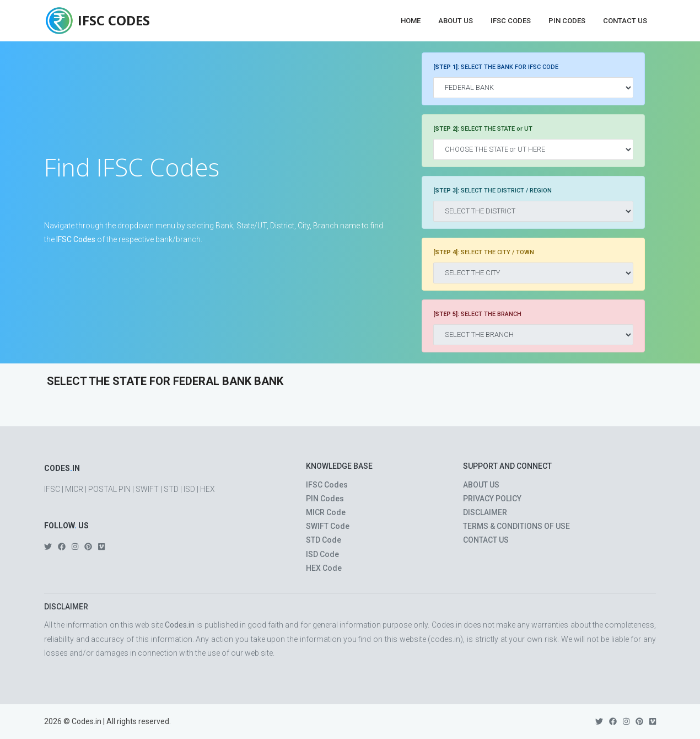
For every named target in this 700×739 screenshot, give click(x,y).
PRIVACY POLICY (492, 499)
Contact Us (625, 21)
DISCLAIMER (485, 512)
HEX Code (324, 568)
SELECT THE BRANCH (477, 314)
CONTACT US (486, 540)
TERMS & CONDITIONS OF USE (516, 526)
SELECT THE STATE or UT (483, 129)
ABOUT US (481, 485)
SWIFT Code (328, 526)
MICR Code (326, 512)
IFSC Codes (511, 21)
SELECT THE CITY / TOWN (484, 252)
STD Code (324, 540)
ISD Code (322, 554)
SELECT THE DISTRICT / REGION (492, 191)
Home (411, 21)
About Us (456, 21)
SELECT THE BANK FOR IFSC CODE (496, 67)
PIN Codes (567, 21)
